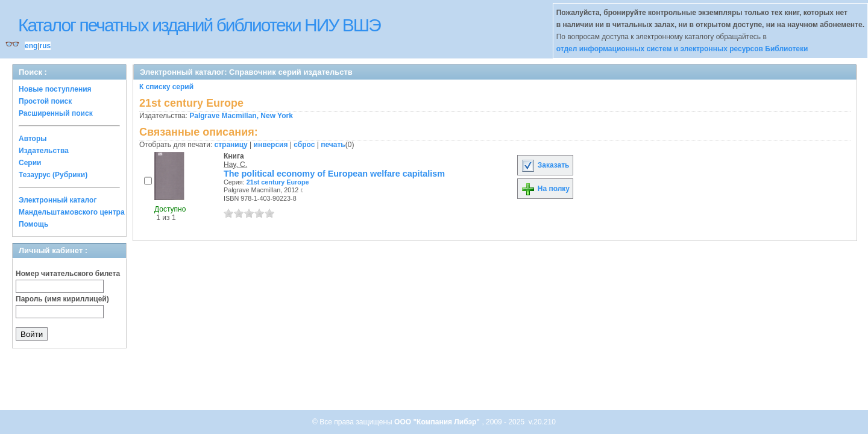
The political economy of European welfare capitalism (334, 174)
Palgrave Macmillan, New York (241, 116)
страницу (231, 145)
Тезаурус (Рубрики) (53, 175)
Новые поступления (55, 89)
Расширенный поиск (56, 113)
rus (45, 46)
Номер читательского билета (68, 274)
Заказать (545, 165)
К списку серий (166, 87)
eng (31, 46)
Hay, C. (235, 165)
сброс (304, 145)
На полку (545, 189)
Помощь (33, 224)
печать (333, 145)
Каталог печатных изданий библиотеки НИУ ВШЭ (199, 25)
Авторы (33, 139)
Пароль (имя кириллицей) (62, 299)
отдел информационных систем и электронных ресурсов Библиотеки (682, 49)
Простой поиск (45, 101)
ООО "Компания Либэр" (438, 422)
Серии (30, 163)
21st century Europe (278, 182)
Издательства (44, 151)
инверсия (271, 145)
